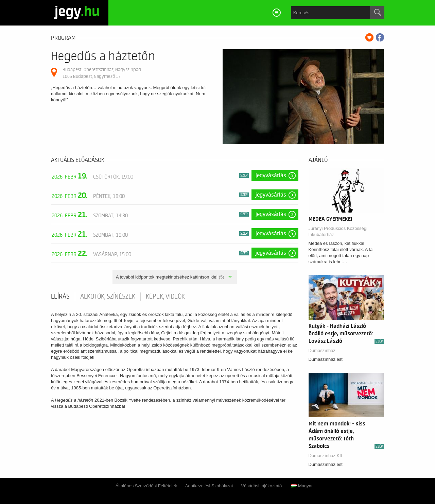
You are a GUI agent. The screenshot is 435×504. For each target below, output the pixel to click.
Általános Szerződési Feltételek (146, 486)
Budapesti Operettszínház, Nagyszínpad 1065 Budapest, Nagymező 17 (102, 73)
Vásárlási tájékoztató (261, 486)
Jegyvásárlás (271, 175)
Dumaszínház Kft (325, 456)
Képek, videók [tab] (165, 297)
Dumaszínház (322, 350)
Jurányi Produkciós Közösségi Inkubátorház (338, 231)
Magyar (302, 486)
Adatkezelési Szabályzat (209, 486)
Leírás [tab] (60, 297)
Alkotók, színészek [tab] (108, 297)
